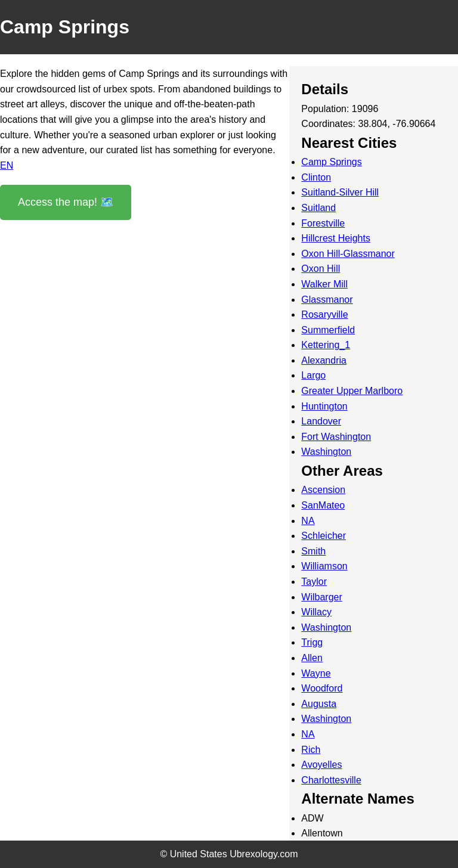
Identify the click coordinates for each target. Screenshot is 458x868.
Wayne (316, 673)
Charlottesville (331, 780)
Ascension (323, 490)
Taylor (314, 582)
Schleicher (324, 536)
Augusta (319, 704)
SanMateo (323, 505)
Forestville (323, 223)
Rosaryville (324, 314)
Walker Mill (324, 284)
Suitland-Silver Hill (340, 192)
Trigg (312, 642)
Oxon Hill (321, 269)
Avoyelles (321, 765)
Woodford (322, 688)
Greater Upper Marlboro (352, 391)
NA (308, 521)
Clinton (316, 177)
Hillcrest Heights (336, 238)
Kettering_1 (326, 345)
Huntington (324, 406)
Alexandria (324, 360)
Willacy (316, 612)
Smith (313, 551)
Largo (313, 375)
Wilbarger (321, 597)
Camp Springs (331, 162)
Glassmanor (327, 300)
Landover (321, 421)
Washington (326, 452)
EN (7, 165)
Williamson (324, 566)
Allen (312, 658)
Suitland (318, 208)
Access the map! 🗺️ (66, 202)
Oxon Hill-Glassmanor (348, 254)
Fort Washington (336, 437)
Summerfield (328, 330)
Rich (311, 750)
